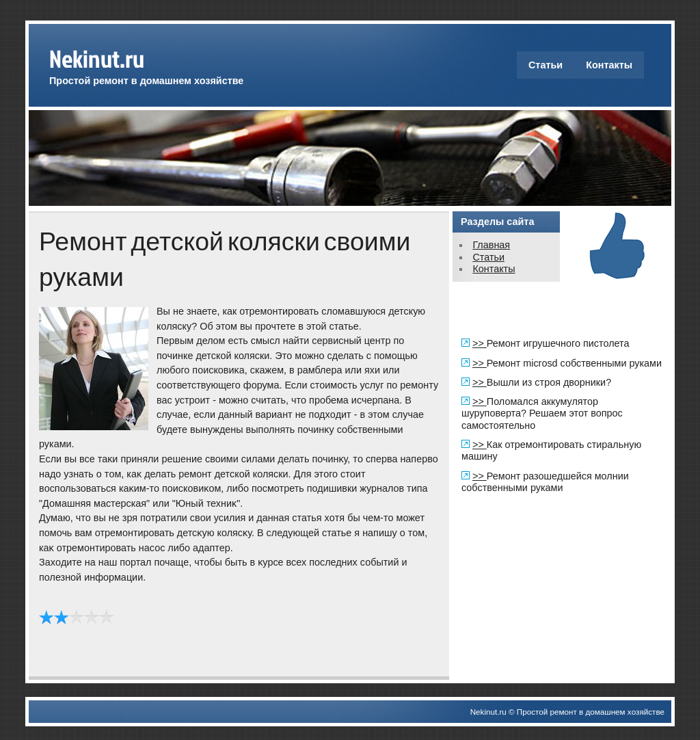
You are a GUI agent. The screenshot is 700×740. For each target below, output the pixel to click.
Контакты (609, 65)
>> (480, 343)
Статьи (546, 65)
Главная (491, 245)
